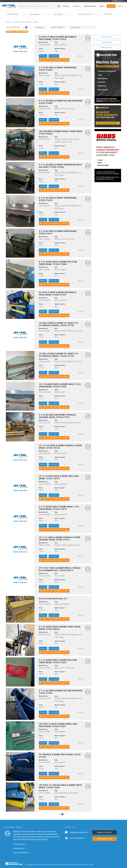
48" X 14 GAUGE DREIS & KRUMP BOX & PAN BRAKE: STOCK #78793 (59, 477)
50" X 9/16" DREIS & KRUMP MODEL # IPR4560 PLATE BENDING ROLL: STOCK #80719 (60, 569)
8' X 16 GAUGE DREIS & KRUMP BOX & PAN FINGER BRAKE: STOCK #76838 (58, 263)
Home (8, 22)
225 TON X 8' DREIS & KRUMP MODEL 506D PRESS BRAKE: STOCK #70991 (58, 725)
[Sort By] (58, 27)
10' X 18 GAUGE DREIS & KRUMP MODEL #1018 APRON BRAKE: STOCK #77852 (60, 385)
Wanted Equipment (107, 48)
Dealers (102, 6)
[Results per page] (41, 27)
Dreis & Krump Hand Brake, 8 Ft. (53, 599)
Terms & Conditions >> (21, 853)
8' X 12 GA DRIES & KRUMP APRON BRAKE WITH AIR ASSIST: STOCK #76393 (60, 166)
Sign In (120, 6)
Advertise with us (105, 839)
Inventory (15, 22)
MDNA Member (107, 14)
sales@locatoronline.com (79, 832)
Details (43, 56)
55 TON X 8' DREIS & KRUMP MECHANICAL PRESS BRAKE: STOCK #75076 (58, 38)
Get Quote (54, 56)
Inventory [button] (66, 6)
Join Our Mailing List (77, 838)
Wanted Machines (90, 6)
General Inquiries (105, 832)
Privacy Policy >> (19, 848)
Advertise (111, 6)
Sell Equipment (107, 42)
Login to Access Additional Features (54, 60)
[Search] (37, 6)
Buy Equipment (107, 37)
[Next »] (31, 27)
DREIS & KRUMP (26, 22)
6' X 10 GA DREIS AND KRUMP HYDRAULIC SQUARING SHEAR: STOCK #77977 (58, 416)
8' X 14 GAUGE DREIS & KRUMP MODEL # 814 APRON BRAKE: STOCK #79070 (59, 508)
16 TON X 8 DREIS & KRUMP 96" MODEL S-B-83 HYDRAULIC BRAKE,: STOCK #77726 (59, 324)
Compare (78, 56)
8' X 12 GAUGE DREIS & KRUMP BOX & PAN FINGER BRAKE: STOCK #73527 (58, 661)
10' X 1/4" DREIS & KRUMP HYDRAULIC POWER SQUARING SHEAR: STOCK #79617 (60, 539)
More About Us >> (20, 844)
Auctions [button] (77, 6)
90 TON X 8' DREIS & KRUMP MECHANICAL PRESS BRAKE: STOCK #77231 (58, 294)
